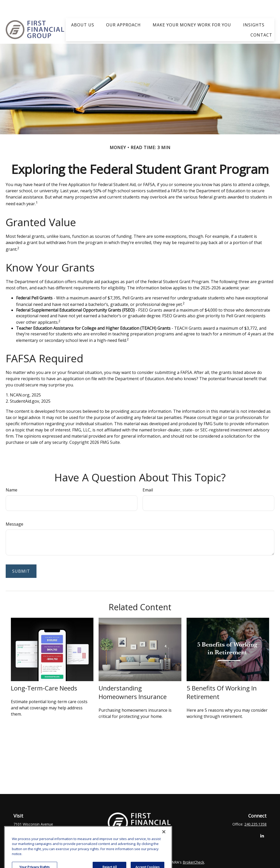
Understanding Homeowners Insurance (133, 677)
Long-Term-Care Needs (44, 673)
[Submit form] (21, 556)
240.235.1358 (255, 809)
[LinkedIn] (262, 820)
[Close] (164, 858)
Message (14, 509)
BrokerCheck (193, 847)
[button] (83, 9)
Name (12, 475)
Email (148, 475)
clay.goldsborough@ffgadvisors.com (140, 824)
